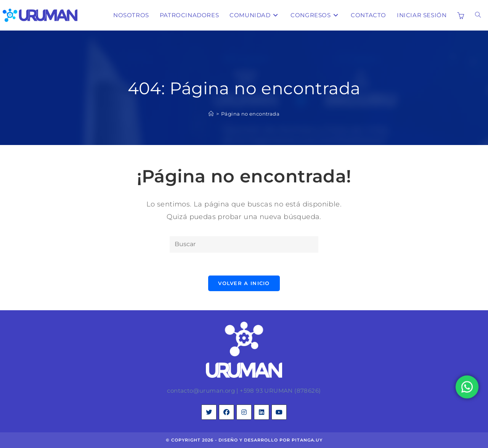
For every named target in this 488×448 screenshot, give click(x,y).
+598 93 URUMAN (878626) (280, 391)
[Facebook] (226, 412)
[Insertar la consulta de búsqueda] (244, 244)
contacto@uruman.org (201, 391)
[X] (209, 412)
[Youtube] (279, 412)
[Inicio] (211, 114)
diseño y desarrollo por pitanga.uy (270, 440)
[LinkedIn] (262, 412)
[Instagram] (244, 412)
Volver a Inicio (244, 283)
